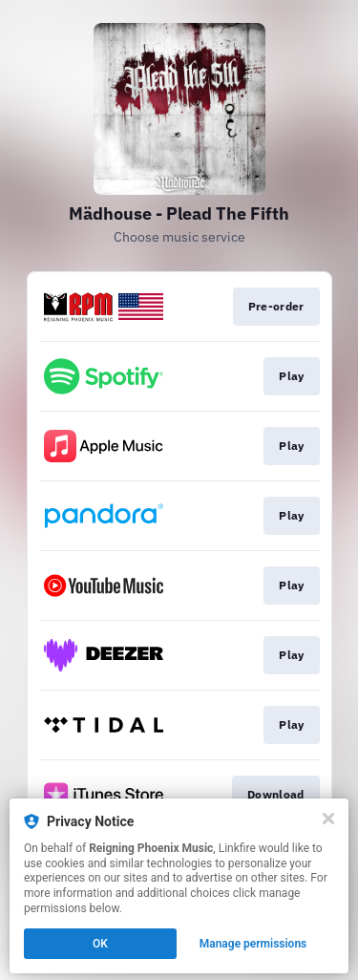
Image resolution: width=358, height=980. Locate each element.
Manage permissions (253, 944)
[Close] (328, 819)
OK (100, 944)
